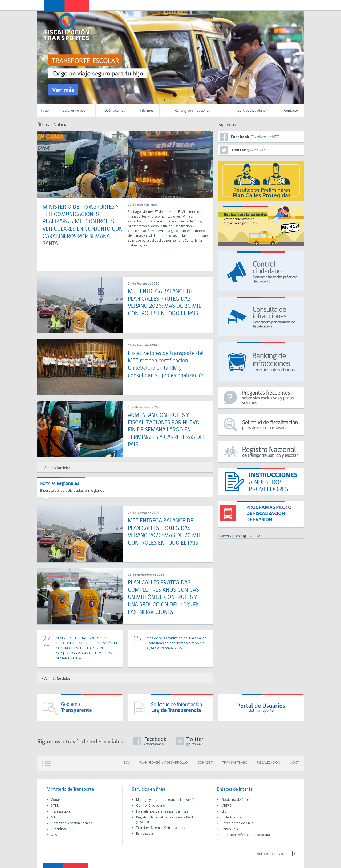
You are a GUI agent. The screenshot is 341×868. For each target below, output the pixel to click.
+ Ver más (56, 468)
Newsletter (282, 5)
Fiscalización (60, 811)
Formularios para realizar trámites (162, 811)
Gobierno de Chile (235, 800)
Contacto (291, 111)
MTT (54, 817)
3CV (134, 763)
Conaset (57, 800)
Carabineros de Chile (237, 823)
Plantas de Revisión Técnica (72, 823)
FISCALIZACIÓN (271, 763)
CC (296, 854)
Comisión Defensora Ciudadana (246, 835)
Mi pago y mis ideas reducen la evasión (166, 800)
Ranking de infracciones (192, 111)
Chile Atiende (231, 817)
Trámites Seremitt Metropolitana (161, 828)
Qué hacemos (115, 111)
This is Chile (230, 829)
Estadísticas (145, 833)
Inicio (45, 111)
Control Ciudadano (251, 111)
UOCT (295, 763)
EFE (224, 811)
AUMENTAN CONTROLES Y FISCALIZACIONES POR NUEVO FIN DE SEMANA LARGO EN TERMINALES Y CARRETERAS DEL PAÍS (167, 429)
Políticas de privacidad (273, 854)
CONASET (210, 763)
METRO (227, 805)
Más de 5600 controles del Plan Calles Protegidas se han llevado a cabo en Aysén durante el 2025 (176, 643)
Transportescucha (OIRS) (259, 5)
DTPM (55, 805)
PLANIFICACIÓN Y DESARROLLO (169, 763)
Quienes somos (74, 111)
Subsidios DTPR (63, 829)
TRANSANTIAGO (238, 763)
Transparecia (271, 5)
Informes (147, 111)
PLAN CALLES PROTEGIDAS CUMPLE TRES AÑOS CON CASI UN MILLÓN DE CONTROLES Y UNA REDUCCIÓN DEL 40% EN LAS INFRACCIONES (164, 597)
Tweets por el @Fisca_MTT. (242, 536)
